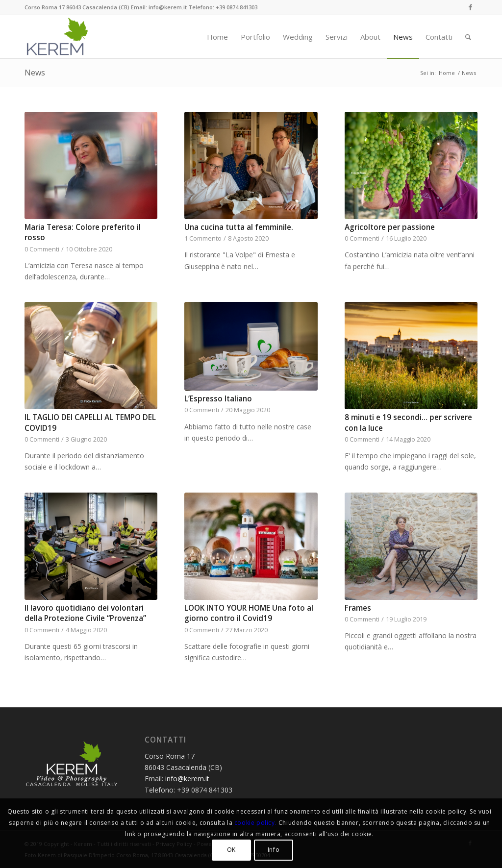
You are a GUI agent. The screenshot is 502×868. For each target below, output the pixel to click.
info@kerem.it (187, 779)
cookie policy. (255, 823)
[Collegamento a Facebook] (470, 7)
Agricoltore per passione (390, 227)
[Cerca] (468, 37)
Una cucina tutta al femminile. (239, 227)
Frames (358, 608)
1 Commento (203, 238)
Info (274, 850)
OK (231, 850)
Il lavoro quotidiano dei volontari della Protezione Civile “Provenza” (85, 613)
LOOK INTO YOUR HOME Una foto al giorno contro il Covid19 (249, 613)
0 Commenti (42, 249)
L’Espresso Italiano (218, 399)
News (35, 73)
